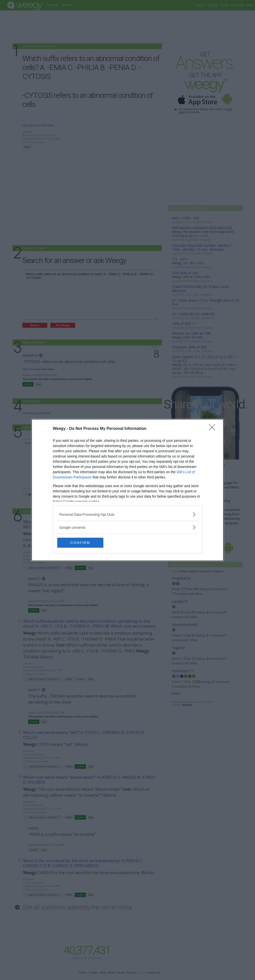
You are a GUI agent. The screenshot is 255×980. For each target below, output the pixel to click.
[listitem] (127, 514)
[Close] (214, 429)
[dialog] (127, 490)
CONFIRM (81, 543)
